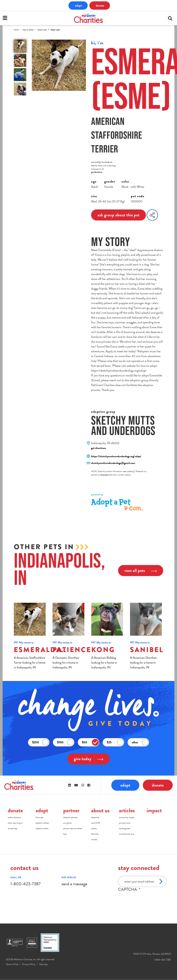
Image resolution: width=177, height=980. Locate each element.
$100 (66, 742)
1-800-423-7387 (25, 884)
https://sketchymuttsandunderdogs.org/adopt (116, 456)
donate (100, 5)
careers (94, 828)
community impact (127, 817)
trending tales (124, 828)
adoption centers (42, 823)
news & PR (96, 823)
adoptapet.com (106, 475)
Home (16, 30)
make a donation (14, 817)
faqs (65, 834)
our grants (67, 823)
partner (71, 810)
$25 (115, 742)
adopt (78, 5)
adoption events (42, 828)
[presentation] (144, 899)
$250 (41, 742)
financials (95, 834)
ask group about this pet (118, 215)
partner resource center (73, 828)
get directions (97, 172)
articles (127, 810)
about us (100, 810)
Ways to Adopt (28, 30)
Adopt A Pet (42, 30)
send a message (74, 884)
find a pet (39, 817)
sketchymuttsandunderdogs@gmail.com (113, 463)
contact (94, 839)
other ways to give (15, 823)
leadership (95, 817)
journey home (125, 823)
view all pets (141, 570)
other (140, 742)
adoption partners (70, 817)
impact (154, 810)
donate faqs (12, 828)
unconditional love (126, 834)
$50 (90, 742)
